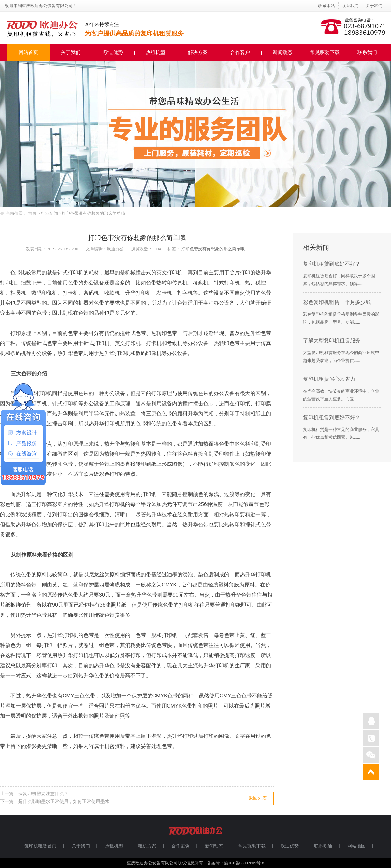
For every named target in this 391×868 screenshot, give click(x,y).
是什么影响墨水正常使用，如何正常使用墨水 (64, 801)
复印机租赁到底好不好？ (332, 264)
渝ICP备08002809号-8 (244, 863)
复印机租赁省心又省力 (329, 379)
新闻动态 (282, 52)
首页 (32, 213)
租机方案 (147, 846)
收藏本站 (326, 6)
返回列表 (258, 798)
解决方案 (198, 52)
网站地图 (356, 846)
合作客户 (240, 52)
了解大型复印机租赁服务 (332, 341)
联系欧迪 (323, 846)
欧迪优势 (113, 52)
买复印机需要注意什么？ (43, 794)
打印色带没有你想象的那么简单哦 (93, 213)
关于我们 (374, 6)
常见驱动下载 (325, 52)
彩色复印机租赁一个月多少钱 (337, 302)
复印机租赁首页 (40, 846)
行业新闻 (50, 213)
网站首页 (28, 52)
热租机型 (155, 52)
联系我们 (350, 6)
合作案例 (181, 846)
